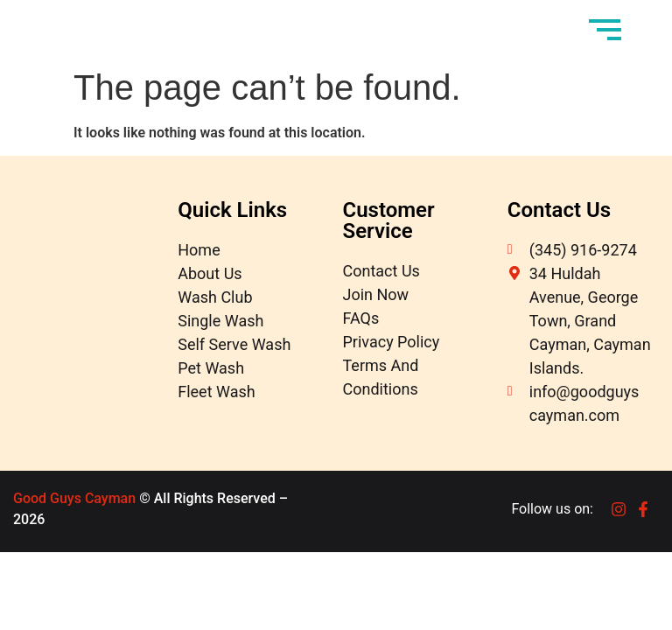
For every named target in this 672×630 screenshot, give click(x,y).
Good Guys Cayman (74, 498)
